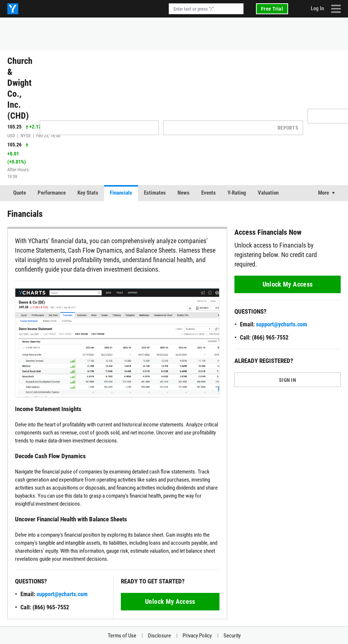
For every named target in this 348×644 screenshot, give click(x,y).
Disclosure (159, 636)
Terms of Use (122, 636)
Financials (121, 193)
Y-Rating (237, 193)
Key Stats (88, 193)
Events (209, 193)
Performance (52, 193)
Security (232, 636)
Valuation (268, 193)
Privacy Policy (197, 636)
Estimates (155, 193)
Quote (20, 193)
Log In (317, 8)
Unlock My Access (170, 601)
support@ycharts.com (62, 594)
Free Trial (272, 9)
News (183, 193)
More (324, 193)
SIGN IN (288, 380)
